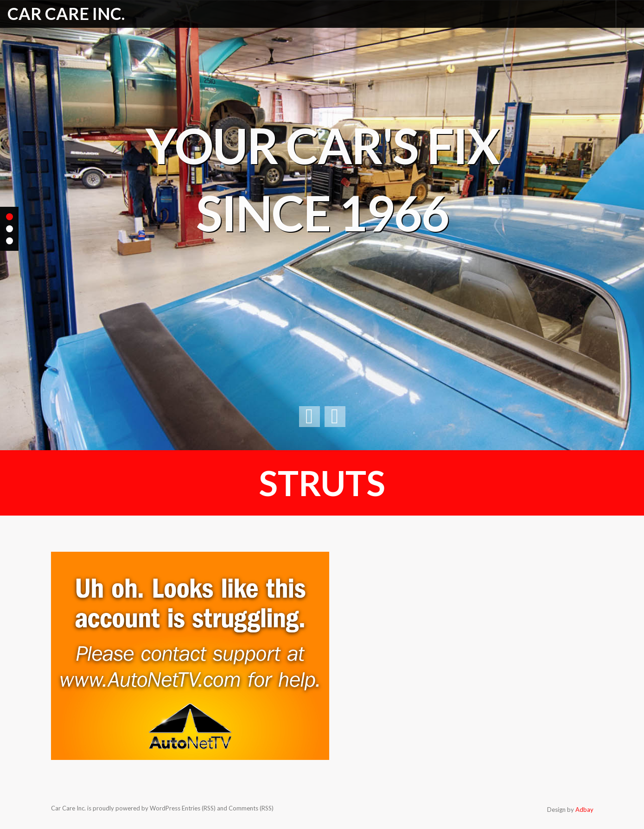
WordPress (165, 808)
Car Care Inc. (66, 13)
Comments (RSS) (251, 808)
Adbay (584, 810)
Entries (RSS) (199, 808)
